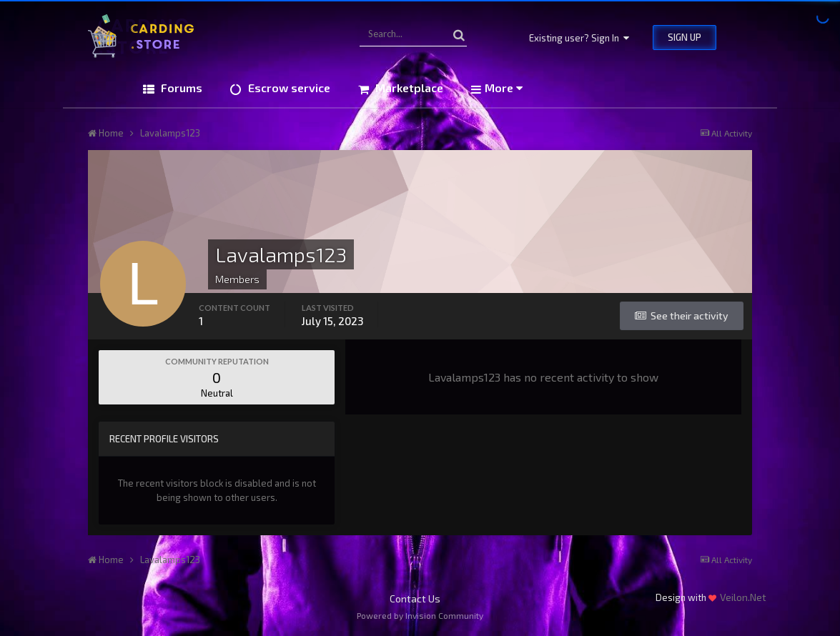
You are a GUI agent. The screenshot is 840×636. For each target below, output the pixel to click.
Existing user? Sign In (579, 38)
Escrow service (288, 88)
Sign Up (685, 37)
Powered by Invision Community (420, 615)
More (504, 88)
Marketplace (408, 88)
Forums (180, 88)
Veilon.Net (743, 597)
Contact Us (415, 598)
